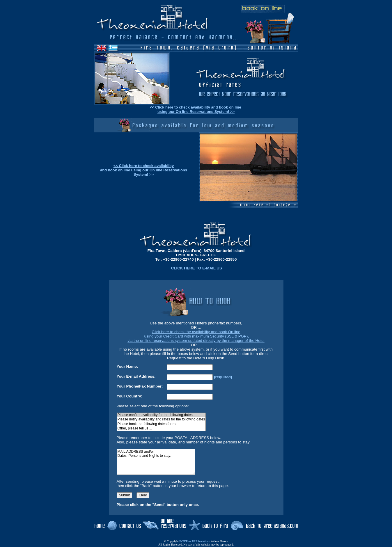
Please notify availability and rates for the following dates (161, 419)
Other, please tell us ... (161, 428)
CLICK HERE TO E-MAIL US (197, 268)
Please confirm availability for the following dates (161, 415)
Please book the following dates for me (161, 424)
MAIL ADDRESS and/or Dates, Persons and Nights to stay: (156, 462)
